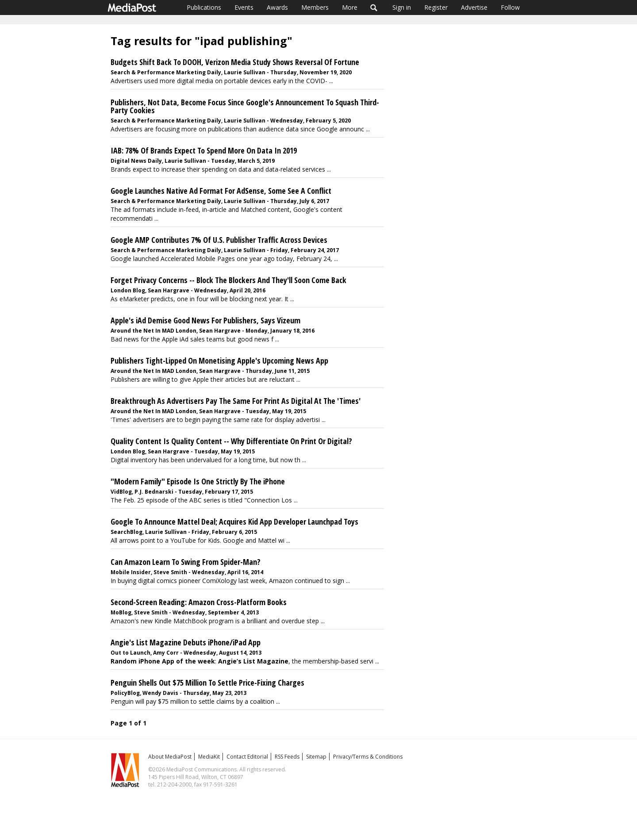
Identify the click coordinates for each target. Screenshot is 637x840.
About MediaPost (170, 757)
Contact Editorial (247, 757)
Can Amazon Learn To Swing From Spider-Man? (186, 562)
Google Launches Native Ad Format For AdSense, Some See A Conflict (221, 191)
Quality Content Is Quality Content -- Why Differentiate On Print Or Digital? (231, 441)
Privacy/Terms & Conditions (368, 757)
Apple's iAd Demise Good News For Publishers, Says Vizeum (205, 320)
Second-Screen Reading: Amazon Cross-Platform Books (199, 602)
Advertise (474, 7)
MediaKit (209, 757)
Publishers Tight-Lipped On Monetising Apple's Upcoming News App (219, 361)
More (350, 7)
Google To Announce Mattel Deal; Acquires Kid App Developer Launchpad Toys (234, 522)
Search (374, 8)
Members (315, 7)
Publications (204, 7)
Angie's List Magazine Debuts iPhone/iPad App (186, 642)
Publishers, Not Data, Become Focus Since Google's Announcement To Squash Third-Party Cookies (245, 106)
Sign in (402, 7)
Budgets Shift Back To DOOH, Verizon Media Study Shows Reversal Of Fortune (235, 62)
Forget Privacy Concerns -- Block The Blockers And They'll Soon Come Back (228, 280)
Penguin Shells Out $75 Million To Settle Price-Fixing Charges (207, 683)
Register (436, 7)
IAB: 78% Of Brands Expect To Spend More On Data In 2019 (204, 150)
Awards (277, 7)
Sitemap (316, 757)
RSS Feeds (287, 757)
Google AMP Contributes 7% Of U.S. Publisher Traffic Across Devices (219, 240)
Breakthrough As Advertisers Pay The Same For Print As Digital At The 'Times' (236, 401)
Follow (510, 7)
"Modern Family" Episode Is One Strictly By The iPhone (198, 481)
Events (244, 7)
